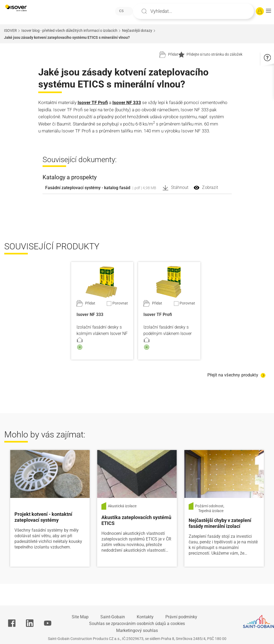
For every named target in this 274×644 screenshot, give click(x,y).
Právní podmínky (181, 617)
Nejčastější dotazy (137, 31)
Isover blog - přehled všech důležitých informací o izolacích (69, 31)
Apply (144, 11)
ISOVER (10, 31)
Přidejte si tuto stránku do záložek (210, 55)
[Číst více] (50, 474)
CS (121, 11)
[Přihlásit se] (260, 11)
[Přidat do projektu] (169, 55)
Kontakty (145, 617)
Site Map (80, 617)
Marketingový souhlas (137, 630)
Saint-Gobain (113, 617)
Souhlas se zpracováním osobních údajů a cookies (137, 624)
